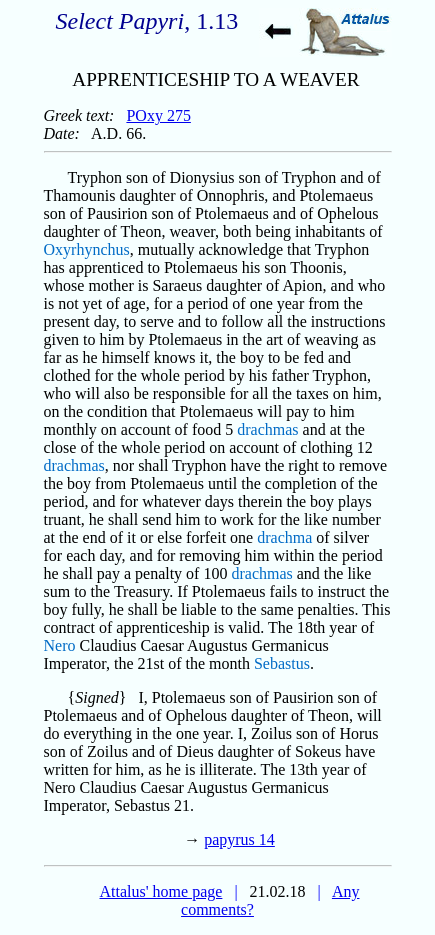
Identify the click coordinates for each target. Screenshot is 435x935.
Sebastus (282, 663)
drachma (284, 537)
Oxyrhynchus (87, 249)
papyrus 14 (239, 839)
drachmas (267, 429)
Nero (60, 645)
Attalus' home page (161, 891)
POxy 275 (158, 115)
